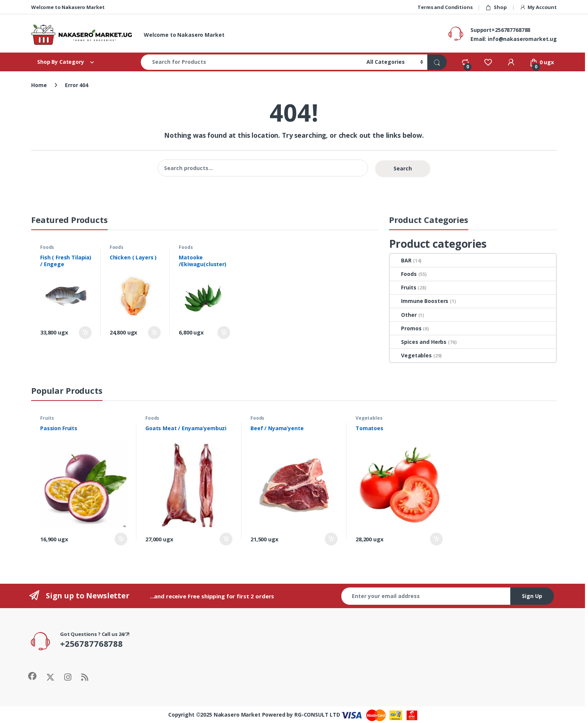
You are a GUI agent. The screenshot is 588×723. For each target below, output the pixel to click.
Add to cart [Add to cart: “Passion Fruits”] (121, 539)
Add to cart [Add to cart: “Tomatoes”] (436, 539)
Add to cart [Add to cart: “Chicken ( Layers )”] (154, 333)
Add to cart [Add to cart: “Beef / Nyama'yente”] (331, 539)
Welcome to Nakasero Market (68, 7)
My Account (538, 7)
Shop (496, 7)
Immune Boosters (419, 301)
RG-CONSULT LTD (317, 715)
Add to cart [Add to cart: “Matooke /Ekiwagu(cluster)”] (224, 333)
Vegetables (411, 355)
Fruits (403, 287)
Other (403, 315)
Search (403, 168)
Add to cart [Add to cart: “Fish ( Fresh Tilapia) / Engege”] (85, 333)
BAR (401, 260)
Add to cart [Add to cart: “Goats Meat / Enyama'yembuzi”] (226, 539)
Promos (406, 328)
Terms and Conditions (445, 7)
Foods (47, 247)
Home (39, 85)
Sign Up (532, 596)
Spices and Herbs (418, 342)
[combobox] (252, 62)
